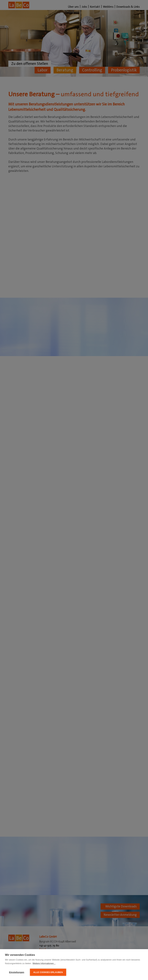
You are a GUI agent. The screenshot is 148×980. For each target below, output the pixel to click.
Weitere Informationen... (44, 963)
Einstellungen (17, 972)
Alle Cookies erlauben (48, 972)
